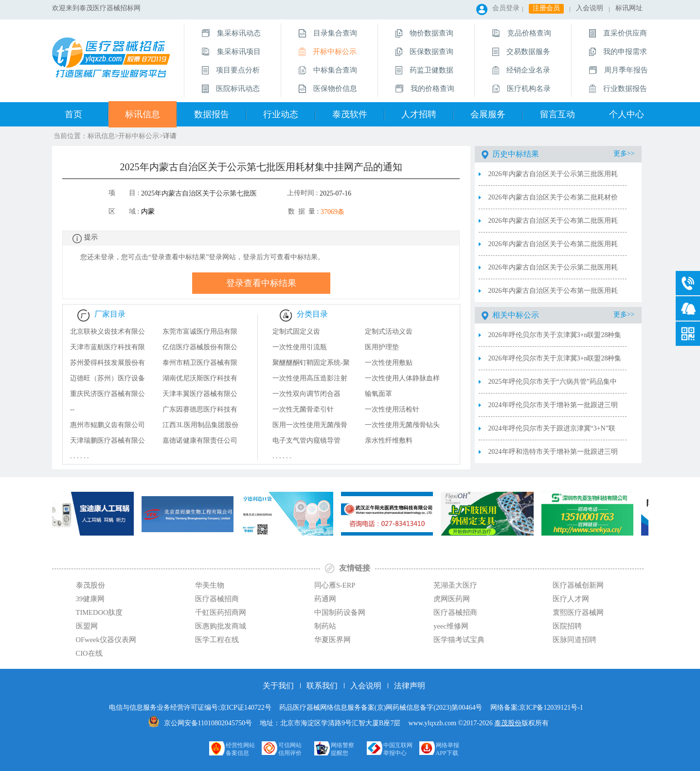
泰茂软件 (350, 114)
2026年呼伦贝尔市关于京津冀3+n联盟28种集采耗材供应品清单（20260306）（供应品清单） (555, 339)
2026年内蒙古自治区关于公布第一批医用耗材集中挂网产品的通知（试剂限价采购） (553, 295)
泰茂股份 (508, 723)
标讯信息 (143, 114)
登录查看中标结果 (261, 283)
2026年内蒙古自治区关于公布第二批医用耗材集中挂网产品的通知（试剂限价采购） (553, 248)
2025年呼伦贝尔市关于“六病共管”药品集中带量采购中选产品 (553, 386)
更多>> (624, 153)
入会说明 (590, 8)
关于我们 (278, 686)
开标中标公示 (139, 136)
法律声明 (410, 686)
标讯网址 (629, 8)
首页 (73, 114)
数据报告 (212, 114)
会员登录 (506, 8)
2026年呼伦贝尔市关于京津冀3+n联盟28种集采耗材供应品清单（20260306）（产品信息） (555, 362)
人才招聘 (419, 114)
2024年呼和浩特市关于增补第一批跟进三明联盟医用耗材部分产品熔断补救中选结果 (553, 456)
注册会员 (546, 8)
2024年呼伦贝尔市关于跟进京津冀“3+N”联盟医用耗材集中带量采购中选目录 (552, 432)
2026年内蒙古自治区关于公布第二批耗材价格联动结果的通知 (553, 201)
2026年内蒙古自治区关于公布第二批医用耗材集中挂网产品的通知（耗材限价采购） (553, 225)
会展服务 (488, 114)
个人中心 (627, 114)
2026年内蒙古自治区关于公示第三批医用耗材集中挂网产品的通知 (553, 178)
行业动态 (281, 114)
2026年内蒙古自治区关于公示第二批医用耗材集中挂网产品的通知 (553, 271)
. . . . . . (80, 456)
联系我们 (322, 686)
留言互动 (557, 114)
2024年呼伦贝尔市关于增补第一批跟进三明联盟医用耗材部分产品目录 (553, 409)
